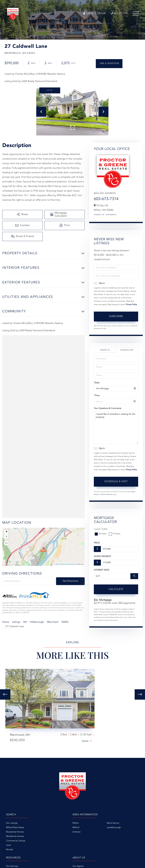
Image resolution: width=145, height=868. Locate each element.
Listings (16, 622)
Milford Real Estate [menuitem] (15, 828)
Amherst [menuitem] (76, 832)
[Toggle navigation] (136, 14)
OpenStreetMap (68, 564)
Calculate (116, 589)
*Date (97, 383)
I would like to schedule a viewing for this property (116, 428)
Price (97, 543)
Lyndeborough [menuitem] (114, 828)
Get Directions (70, 581)
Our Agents (111, 215)
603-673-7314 (106, 199)
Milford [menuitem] (76, 828)
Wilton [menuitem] (76, 823)
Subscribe (116, 316)
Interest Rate (102, 570)
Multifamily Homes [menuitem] (15, 836)
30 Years (101, 534)
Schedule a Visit (127, 350)
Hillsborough (37, 622)
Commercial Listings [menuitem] (16, 841)
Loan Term (101, 529)
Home (6, 622)
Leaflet (57, 564)
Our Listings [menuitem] (12, 823)
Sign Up (102, 14)
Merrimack (53, 622)
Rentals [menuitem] (10, 850)
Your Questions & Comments (108, 408)
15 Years (115, 534)
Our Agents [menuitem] (78, 866)
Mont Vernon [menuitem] (113, 823)
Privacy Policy (131, 305)
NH (25, 622)
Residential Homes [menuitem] (15, 832)
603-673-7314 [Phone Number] (119, 13)
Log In (88, 14)
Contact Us (99, 215)
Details (85, 741)
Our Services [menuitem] (12, 866)
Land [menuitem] (8, 845)
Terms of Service (107, 495)
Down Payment (102, 557)
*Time (97, 396)
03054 (65, 622)
